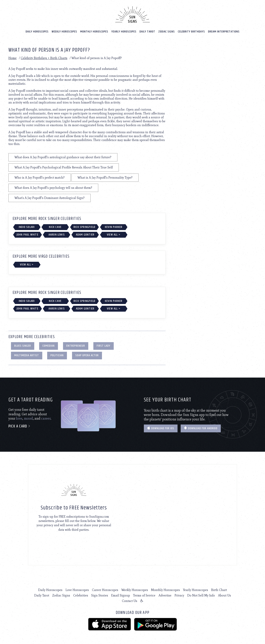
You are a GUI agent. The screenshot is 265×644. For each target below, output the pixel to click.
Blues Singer (23, 346)
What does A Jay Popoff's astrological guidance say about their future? (63, 157)
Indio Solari (27, 227)
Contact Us (130, 601)
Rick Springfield (84, 227)
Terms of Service (144, 595)
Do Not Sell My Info (201, 595)
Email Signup (121, 595)
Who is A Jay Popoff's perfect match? (40, 178)
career (46, 418)
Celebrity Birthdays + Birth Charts (44, 58)
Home (13, 58)
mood (28, 418)
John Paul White (27, 235)
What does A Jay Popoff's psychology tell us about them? (53, 188)
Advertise (165, 595)
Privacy (179, 595)
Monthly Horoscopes (94, 32)
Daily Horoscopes (37, 32)
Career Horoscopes (105, 590)
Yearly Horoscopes (124, 32)
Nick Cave (55, 227)
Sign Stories (100, 595)
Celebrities (81, 595)
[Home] (132, 14)
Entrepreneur (76, 346)
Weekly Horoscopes (64, 32)
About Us (224, 595)
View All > (114, 235)
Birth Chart (219, 590)
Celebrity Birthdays (191, 32)
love (19, 418)
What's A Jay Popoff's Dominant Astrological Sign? (50, 198)
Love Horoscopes (77, 590)
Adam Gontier (85, 235)
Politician (57, 355)
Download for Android (201, 428)
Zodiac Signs (167, 32)
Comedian (49, 346)
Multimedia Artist (27, 355)
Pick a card (19, 426)
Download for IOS (161, 428)
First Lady (104, 346)
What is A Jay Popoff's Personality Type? (105, 178)
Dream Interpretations (224, 32)
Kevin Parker (114, 227)
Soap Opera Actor (87, 355)
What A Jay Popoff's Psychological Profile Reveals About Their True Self (64, 167)
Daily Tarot (147, 32)
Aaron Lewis (57, 235)
